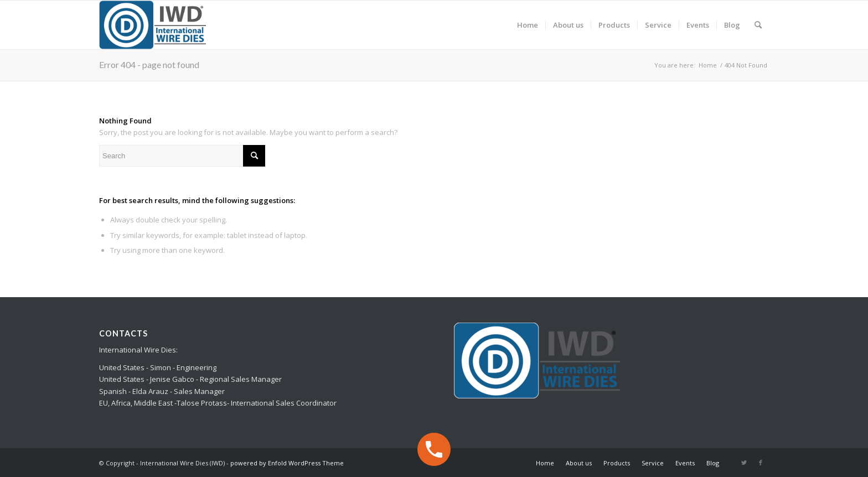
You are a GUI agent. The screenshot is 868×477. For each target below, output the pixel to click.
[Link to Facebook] (761, 463)
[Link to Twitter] (744, 463)
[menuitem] (528, 25)
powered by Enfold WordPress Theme (287, 463)
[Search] (758, 25)
